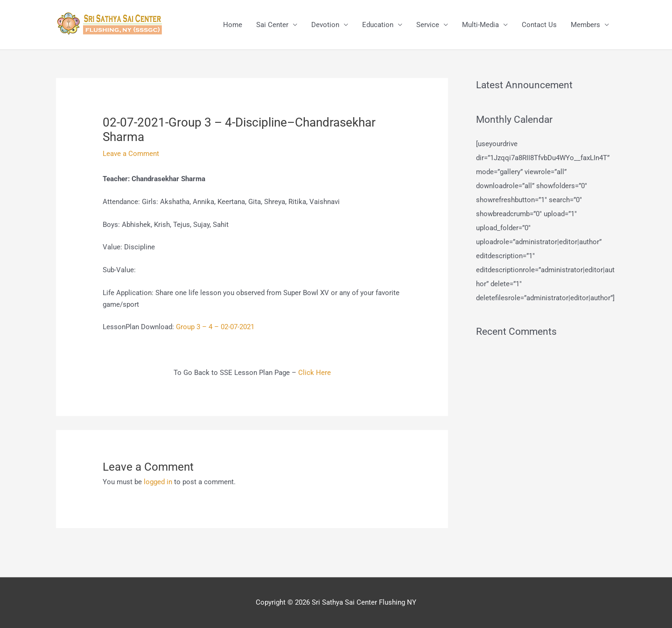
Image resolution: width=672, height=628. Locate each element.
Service (428, 25)
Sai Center (272, 25)
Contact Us (539, 25)
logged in (158, 482)
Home (233, 25)
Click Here (315, 373)
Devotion (325, 25)
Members (585, 25)
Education (378, 25)
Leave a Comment (131, 154)
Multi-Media (480, 25)
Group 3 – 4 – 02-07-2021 (215, 327)
